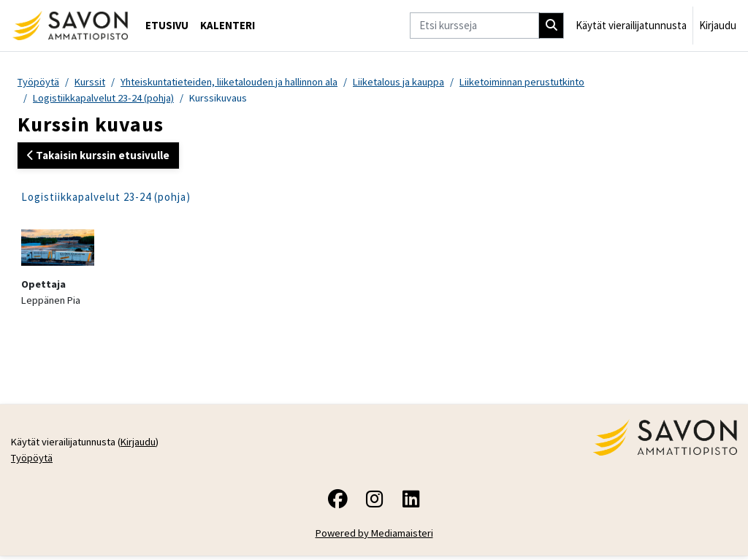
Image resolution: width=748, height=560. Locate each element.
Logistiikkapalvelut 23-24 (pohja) (105, 98)
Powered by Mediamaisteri (374, 537)
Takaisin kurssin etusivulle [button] (98, 156)
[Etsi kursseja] (474, 26)
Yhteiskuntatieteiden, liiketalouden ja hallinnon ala (239, 82)
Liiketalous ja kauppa (415, 82)
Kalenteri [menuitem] (228, 25)
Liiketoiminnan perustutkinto (544, 82)
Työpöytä (39, 82)
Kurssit (93, 82)
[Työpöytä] (70, 26)
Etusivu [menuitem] (167, 25)
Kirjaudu (718, 25)
